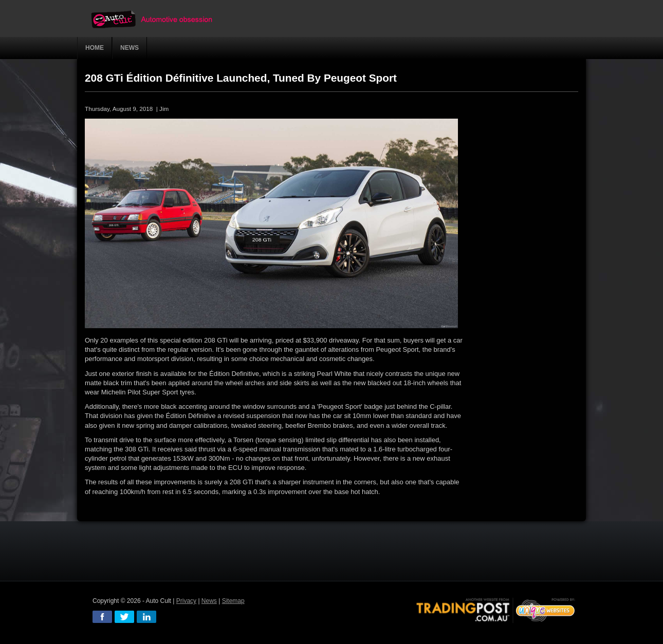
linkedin (146, 617)
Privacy (186, 601)
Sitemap (233, 601)
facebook (102, 617)
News (209, 601)
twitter (124, 617)
